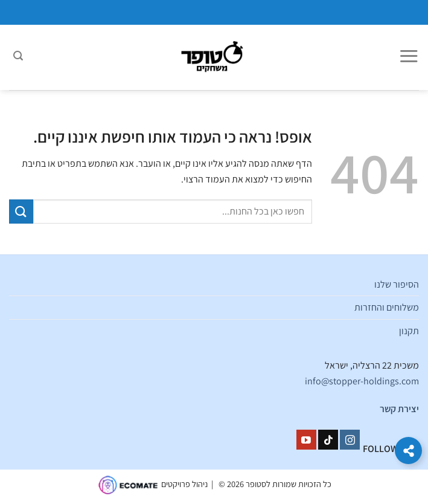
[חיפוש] (18, 57)
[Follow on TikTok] (328, 440)
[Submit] (21, 211)
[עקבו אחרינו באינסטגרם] (350, 440)
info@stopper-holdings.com (362, 381)
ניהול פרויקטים (184, 484)
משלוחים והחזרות (387, 307)
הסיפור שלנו (397, 284)
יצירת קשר (399, 409)
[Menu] (409, 57)
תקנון (409, 331)
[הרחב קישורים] (408, 451)
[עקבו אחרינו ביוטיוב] (306, 440)
